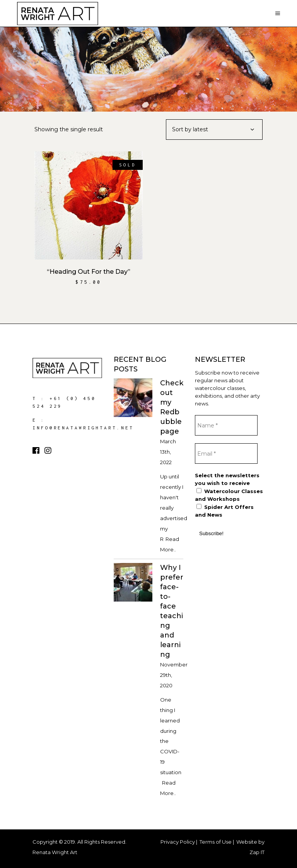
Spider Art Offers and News (224, 511)
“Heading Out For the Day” (89, 272)
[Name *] (226, 425)
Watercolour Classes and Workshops (229, 495)
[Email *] (226, 453)
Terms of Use (216, 842)
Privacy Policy (178, 842)
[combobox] (214, 130)
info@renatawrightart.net (83, 428)
